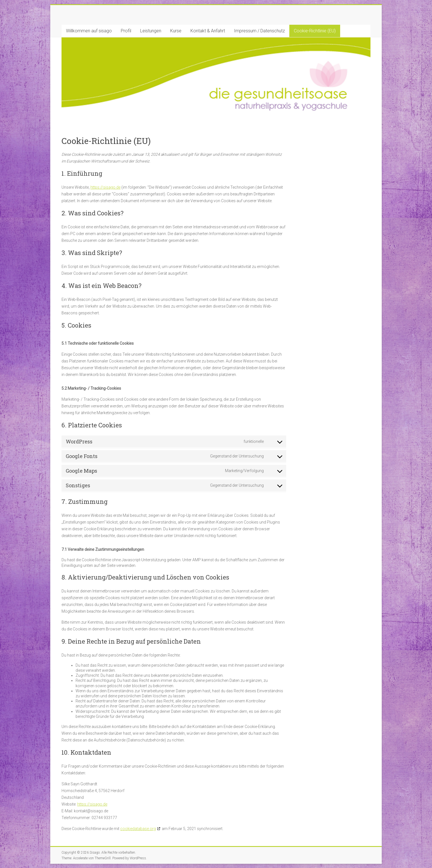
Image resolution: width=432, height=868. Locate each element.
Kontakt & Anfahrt (208, 31)
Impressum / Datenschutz (259, 31)
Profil (126, 31)
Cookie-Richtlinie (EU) (315, 31)
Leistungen (151, 31)
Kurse (176, 31)
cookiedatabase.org (138, 829)
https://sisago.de (105, 187)
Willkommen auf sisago (89, 31)
